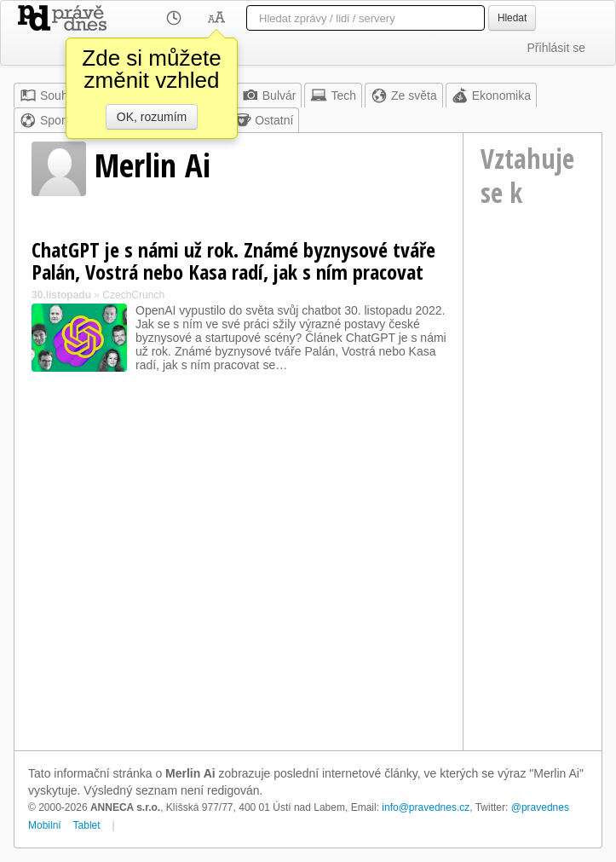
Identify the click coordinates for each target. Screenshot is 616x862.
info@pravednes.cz (426, 807)
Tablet (87, 825)
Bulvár (269, 95)
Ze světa (404, 95)
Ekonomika (491, 95)
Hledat (512, 18)
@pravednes (540, 807)
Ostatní (264, 120)
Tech (333, 95)
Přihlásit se (556, 48)
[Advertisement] (533, 486)
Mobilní (45, 825)
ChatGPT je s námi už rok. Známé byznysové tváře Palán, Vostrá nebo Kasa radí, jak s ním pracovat (233, 260)
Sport (44, 120)
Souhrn (49, 95)
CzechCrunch (133, 295)
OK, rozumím (152, 117)
